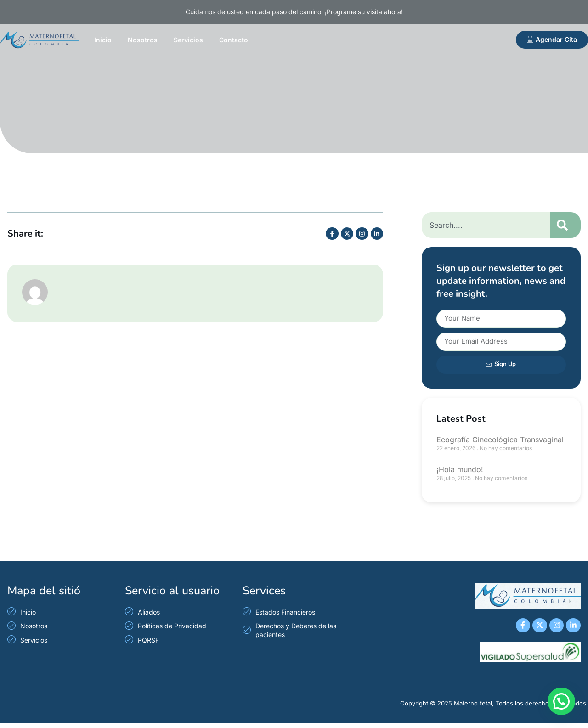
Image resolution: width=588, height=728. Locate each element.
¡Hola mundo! (460, 469)
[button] (561, 701)
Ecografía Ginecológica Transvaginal (500, 440)
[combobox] (486, 225)
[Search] (565, 225)
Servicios (188, 40)
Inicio (103, 40)
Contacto (234, 40)
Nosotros (143, 40)
